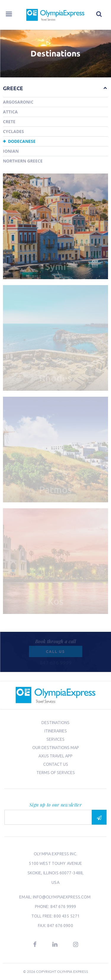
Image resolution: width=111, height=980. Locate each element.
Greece (13, 88)
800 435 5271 (67, 916)
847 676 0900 (60, 926)
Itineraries (56, 731)
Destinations (55, 723)
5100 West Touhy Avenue (55, 863)
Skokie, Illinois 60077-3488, (56, 873)
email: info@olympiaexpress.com (55, 897)
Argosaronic (18, 102)
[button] (102, 88)
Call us (55, 651)
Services (55, 739)
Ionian (11, 151)
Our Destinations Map (56, 748)
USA (55, 882)
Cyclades (13, 131)
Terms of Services (56, 773)
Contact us (56, 764)
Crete (9, 122)
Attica (10, 112)
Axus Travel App (55, 756)
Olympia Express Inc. (55, 854)
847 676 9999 (63, 906)
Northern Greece (23, 161)
